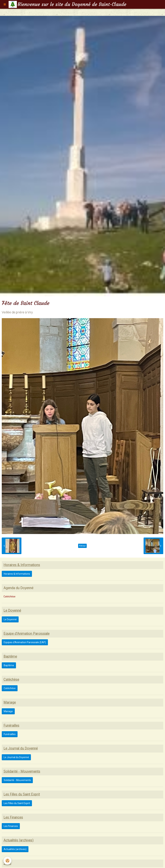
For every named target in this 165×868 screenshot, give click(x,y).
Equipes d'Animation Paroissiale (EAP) (25, 642)
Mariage (8, 711)
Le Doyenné (10, 619)
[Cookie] (7, 861)
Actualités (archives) (15, 849)
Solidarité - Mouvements (17, 780)
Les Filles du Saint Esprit (17, 803)
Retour (82, 546)
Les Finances (11, 826)
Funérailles (10, 734)
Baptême (9, 665)
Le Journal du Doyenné (16, 757)
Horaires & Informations (17, 574)
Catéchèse (9, 597)
